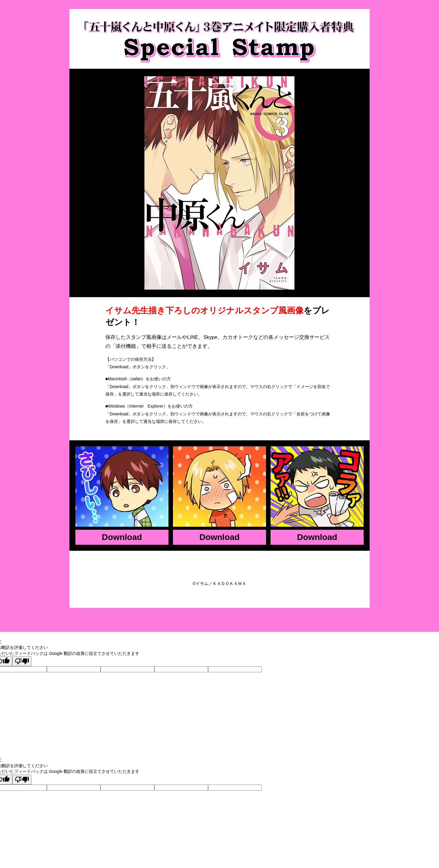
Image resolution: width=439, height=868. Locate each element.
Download (122, 537)
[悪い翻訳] (22, 661)
